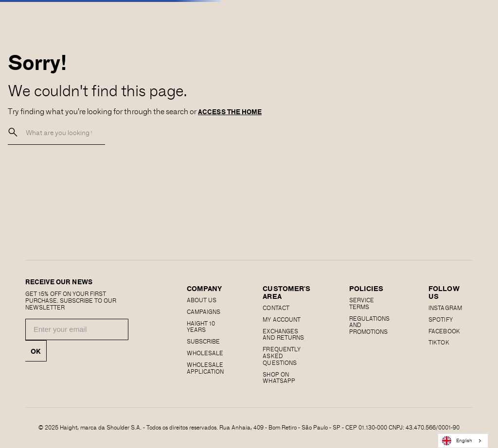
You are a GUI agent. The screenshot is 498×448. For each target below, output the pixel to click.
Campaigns (204, 311)
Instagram (445, 308)
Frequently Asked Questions (281, 356)
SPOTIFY (440, 319)
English (457, 441)
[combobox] (463, 441)
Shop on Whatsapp (279, 378)
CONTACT (276, 308)
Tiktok (439, 342)
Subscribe (203, 341)
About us (202, 300)
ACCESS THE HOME (230, 112)
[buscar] (13, 132)
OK (36, 351)
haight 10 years (201, 327)
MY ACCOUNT (281, 319)
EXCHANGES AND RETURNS (283, 334)
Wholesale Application (205, 368)
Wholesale (205, 353)
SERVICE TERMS (362, 303)
